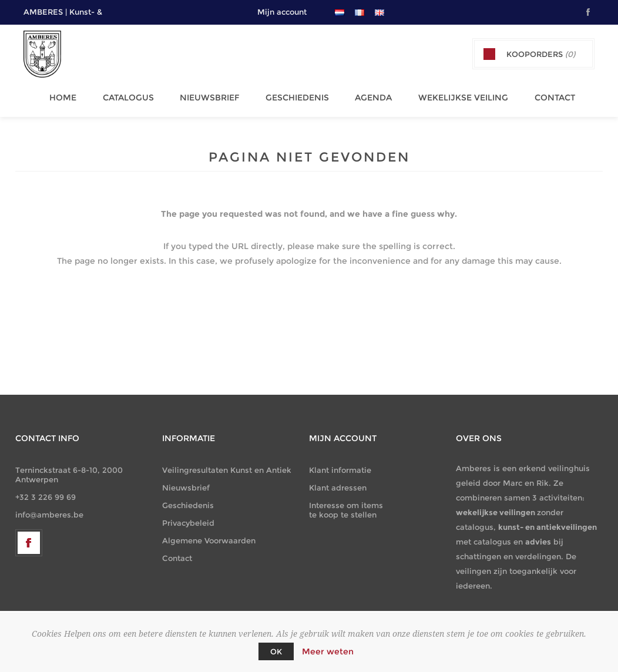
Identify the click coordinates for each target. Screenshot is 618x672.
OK (276, 651)
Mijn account (282, 12)
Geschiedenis (294, 95)
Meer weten (328, 651)
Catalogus (131, 95)
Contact (544, 95)
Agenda (368, 95)
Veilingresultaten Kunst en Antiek (227, 465)
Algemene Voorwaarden (209, 535)
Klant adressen (338, 482)
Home (68, 95)
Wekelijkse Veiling (455, 95)
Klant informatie (340, 465)
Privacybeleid (188, 518)
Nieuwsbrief (209, 95)
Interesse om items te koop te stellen (346, 505)
